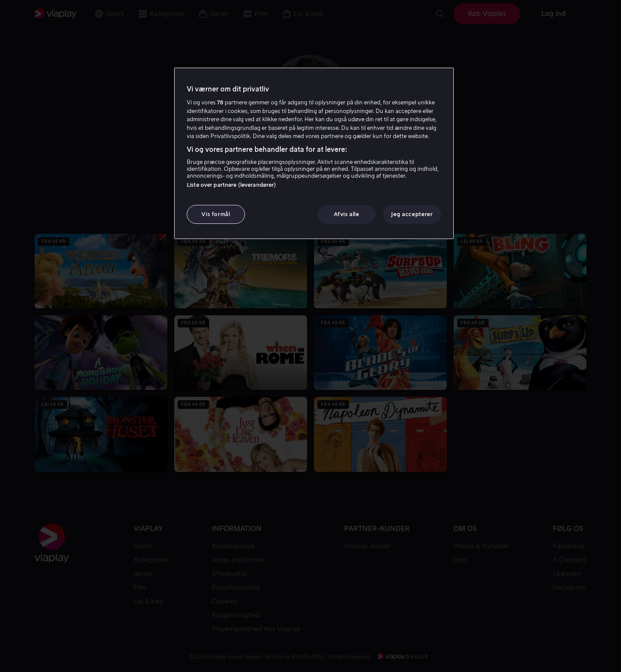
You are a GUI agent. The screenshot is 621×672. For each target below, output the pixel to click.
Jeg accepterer (412, 214)
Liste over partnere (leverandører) (231, 185)
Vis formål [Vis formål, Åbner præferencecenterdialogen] (216, 214)
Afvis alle (347, 214)
